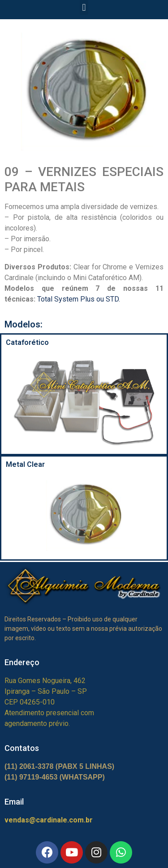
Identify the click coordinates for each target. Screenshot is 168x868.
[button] (84, 7)
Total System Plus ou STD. (79, 299)
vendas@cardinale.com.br (49, 820)
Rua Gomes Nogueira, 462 (45, 681)
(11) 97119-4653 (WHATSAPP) (55, 777)
